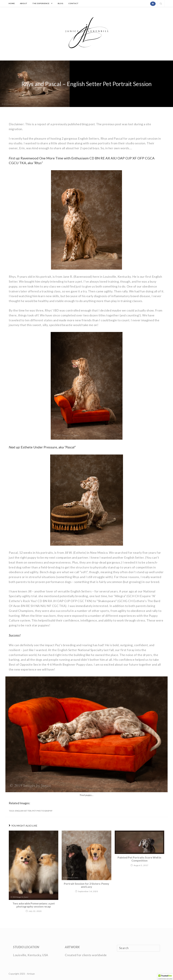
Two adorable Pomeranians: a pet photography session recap (34, 905)
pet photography (42, 811)
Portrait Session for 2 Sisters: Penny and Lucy (86, 885)
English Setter (23, 811)
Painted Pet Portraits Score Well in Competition (139, 859)
